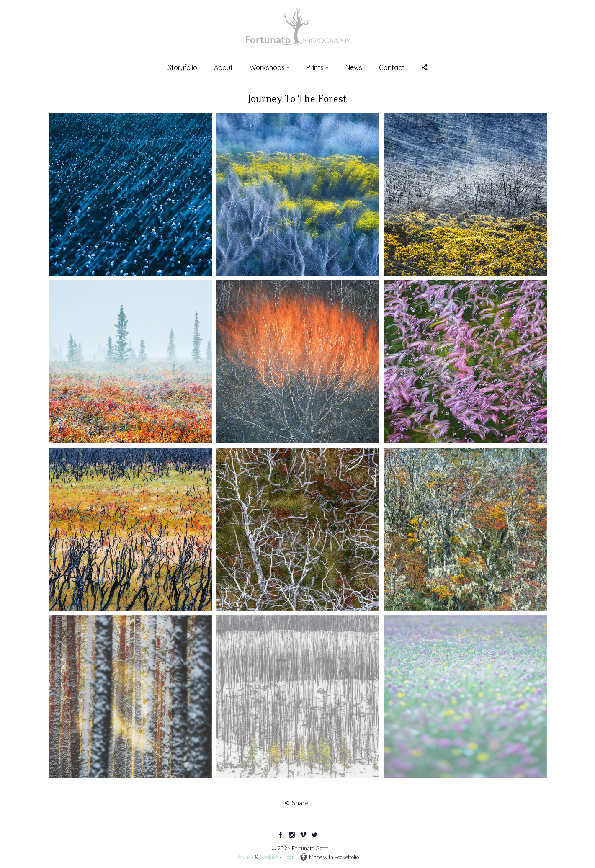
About (223, 67)
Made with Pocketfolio (329, 857)
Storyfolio (182, 67)
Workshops (270, 67)
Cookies (269, 857)
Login (289, 857)
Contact (392, 67)
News (354, 67)
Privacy (245, 857)
